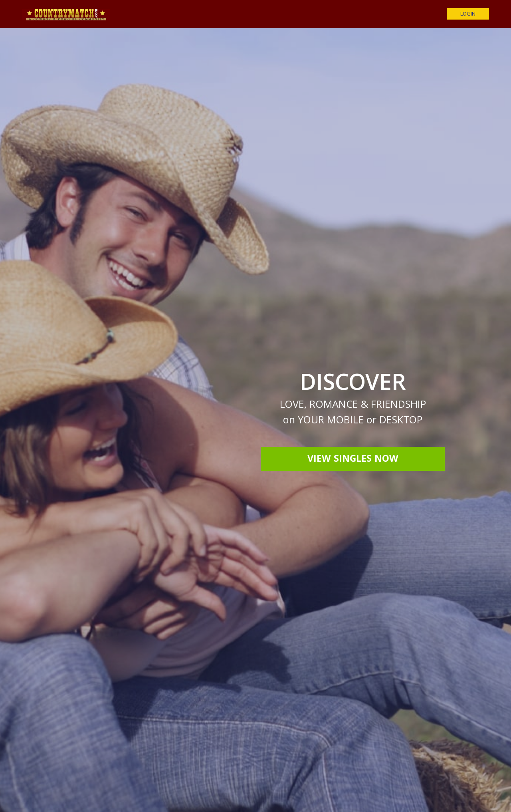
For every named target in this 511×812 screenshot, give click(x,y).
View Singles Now (353, 460)
